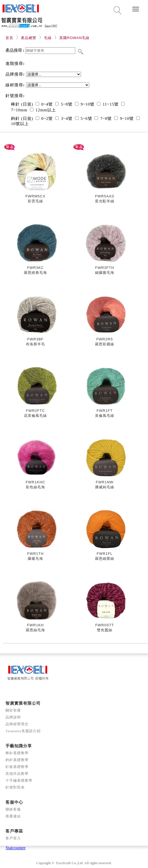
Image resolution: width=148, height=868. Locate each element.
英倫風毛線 (105, 416)
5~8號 (64, 104)
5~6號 (84, 119)
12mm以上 (43, 110)
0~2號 (44, 119)
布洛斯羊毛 (35, 344)
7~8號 (103, 119)
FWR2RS (105, 339)
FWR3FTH (105, 268)
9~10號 (85, 104)
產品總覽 (29, 38)
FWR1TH (35, 554)
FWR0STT (105, 625)
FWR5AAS (105, 196)
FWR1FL (105, 554)
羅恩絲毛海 (35, 630)
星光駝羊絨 (105, 201)
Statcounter (16, 848)
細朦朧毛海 (105, 273)
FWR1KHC (35, 482)
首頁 (9, 38)
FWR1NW (105, 482)
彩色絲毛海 (35, 487)
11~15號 (108, 104)
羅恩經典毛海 (35, 273)
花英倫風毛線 (35, 416)
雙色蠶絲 (105, 630)
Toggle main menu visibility (136, 7)
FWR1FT (105, 411)
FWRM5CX (36, 196)
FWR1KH (36, 625)
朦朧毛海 (35, 559)
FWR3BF (35, 339)
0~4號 (44, 104)
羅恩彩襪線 (105, 344)
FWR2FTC (35, 411)
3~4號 (64, 119)
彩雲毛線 (35, 201)
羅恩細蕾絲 (105, 559)
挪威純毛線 (105, 487)
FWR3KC (36, 268)
